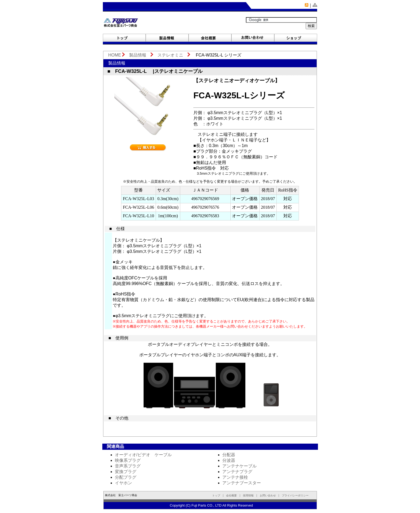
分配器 (229, 455)
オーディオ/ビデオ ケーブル (143, 455)
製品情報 (138, 55)
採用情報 (248, 495)
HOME (112, 55)
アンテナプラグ (237, 472)
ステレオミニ (170, 55)
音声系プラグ (128, 466)
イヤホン (123, 483)
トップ (216, 495)
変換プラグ (126, 472)
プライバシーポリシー (295, 495)
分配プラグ (126, 477)
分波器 (229, 460)
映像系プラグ (128, 460)
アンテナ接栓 (235, 477)
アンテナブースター (242, 483)
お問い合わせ (269, 495)
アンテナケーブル (239, 466)
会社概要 (231, 495)
